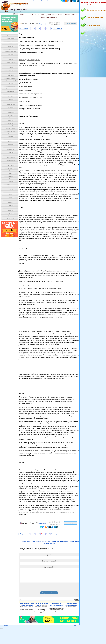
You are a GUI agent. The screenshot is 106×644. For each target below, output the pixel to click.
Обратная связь (50, 1)
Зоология (11, 84)
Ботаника (11, 60)
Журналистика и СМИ (11, 81)
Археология (11, 44)
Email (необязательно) (49, 561)
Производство (11, 163)
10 (49, 28)
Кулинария (11, 107)
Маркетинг (11, 121)
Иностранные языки (11, 89)
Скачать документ (71, 24)
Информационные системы (11, 94)
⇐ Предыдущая (23, 28)
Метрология (11, 142)
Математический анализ (11, 126)
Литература (11, 115)
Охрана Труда (11, 150)
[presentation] (33, 588)
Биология (11, 54)
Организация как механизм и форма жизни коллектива (56, 605)
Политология (11, 155)
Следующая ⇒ (58, 28)
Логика (11, 118)
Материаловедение (11, 129)
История (11, 99)
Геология (11, 70)
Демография (11, 76)
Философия (11, 203)
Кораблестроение (11, 105)
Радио (11, 171)
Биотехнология (11, 57)
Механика (11, 144)
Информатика (11, 91)
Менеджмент (11, 136)
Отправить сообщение (49, 593)
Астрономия (11, 49)
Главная (35, 1)
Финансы (11, 205)
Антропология (11, 41)
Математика (11, 123)
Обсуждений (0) (42, 24)
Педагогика (11, 152)
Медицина (11, 134)
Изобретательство (11, 86)
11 (52, 28)
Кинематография (11, 102)
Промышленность (11, 166)
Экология (11, 213)
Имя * (49, 555)
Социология (11, 176)
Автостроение (11, 38)
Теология (11, 187)
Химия (11, 208)
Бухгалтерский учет (11, 62)
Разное (11, 174)
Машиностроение (11, 131)
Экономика (11, 216)
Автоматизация (11, 36)
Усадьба (11, 195)
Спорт (11, 179)
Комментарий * (49, 567)
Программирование (11, 160)
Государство (11, 73)
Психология (11, 168)
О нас (42, 1)
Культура (11, 110)
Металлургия (11, 139)
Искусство (11, 97)
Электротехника (11, 219)
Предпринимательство (11, 52)
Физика (11, 197)
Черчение (11, 211)
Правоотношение (11, 158)
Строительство (11, 184)
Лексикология (11, 113)
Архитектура (11, 46)
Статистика (11, 182)
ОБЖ (11, 147)
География (11, 68)
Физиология (11, 200)
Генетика (11, 65)
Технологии (11, 189)
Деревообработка (11, 78)
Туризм (11, 192)
